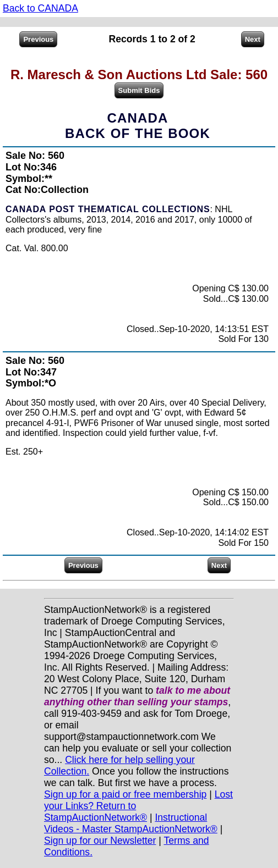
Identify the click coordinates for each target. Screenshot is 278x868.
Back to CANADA (40, 8)
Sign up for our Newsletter (100, 841)
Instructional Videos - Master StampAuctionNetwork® (131, 823)
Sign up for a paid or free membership (125, 794)
